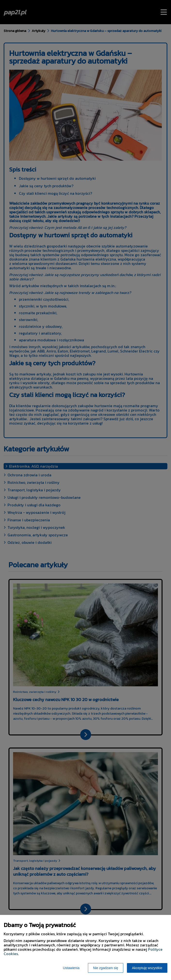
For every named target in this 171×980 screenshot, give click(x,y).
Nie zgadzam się (106, 968)
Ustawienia (71, 968)
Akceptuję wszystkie (147, 968)
